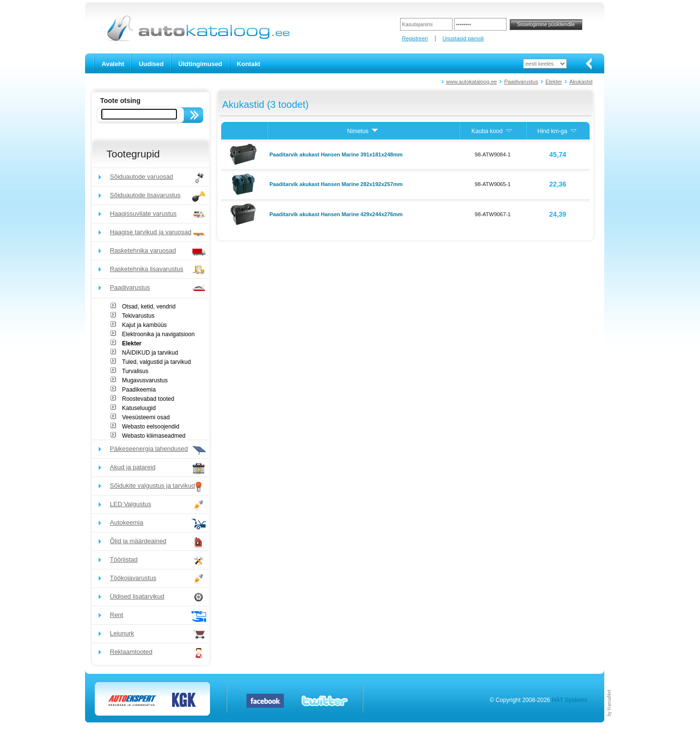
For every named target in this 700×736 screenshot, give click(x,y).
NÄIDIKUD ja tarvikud (150, 353)
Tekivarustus (138, 316)
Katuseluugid (139, 408)
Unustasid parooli (463, 38)
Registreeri (415, 38)
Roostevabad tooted (148, 399)
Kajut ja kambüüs (144, 325)
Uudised (151, 64)
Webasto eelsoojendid (151, 427)
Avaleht (113, 64)
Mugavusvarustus (145, 380)
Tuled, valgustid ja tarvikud (157, 362)
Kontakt (248, 64)
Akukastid (581, 82)
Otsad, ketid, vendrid (149, 307)
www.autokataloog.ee (472, 82)
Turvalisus (135, 371)
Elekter (554, 82)
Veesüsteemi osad (146, 417)
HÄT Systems (569, 700)
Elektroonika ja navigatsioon (158, 334)
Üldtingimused (200, 64)
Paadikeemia (139, 390)
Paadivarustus (521, 82)
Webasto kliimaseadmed (154, 436)
